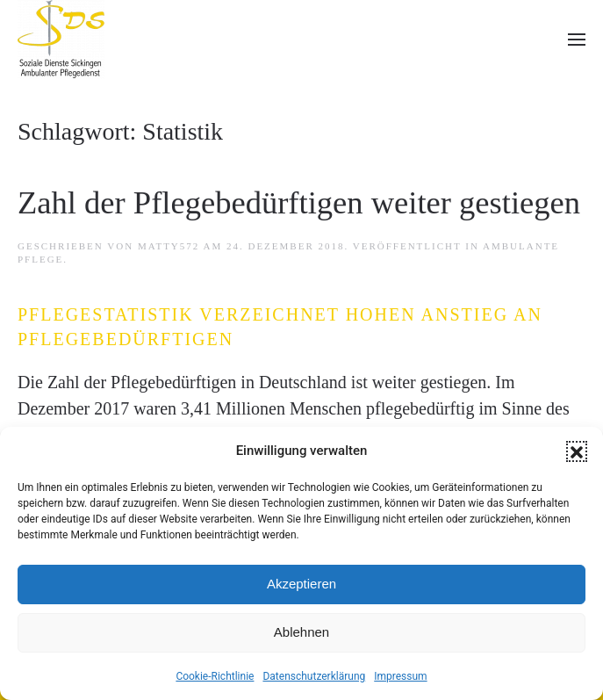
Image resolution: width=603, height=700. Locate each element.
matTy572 (169, 246)
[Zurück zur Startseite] (61, 40)
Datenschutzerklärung (314, 676)
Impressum (400, 676)
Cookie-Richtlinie (215, 676)
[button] (577, 451)
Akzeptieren (301, 584)
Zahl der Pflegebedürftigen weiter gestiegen (299, 202)
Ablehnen (301, 632)
